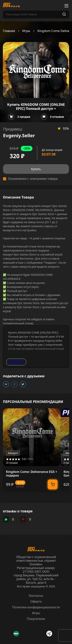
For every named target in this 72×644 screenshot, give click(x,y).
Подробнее (16, 362)
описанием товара (44, 179)
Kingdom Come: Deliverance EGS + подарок (32, 474)
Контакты (36, 596)
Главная (9, 31)
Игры (26, 31)
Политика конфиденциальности (36, 607)
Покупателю (36, 619)
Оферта (36, 601)
